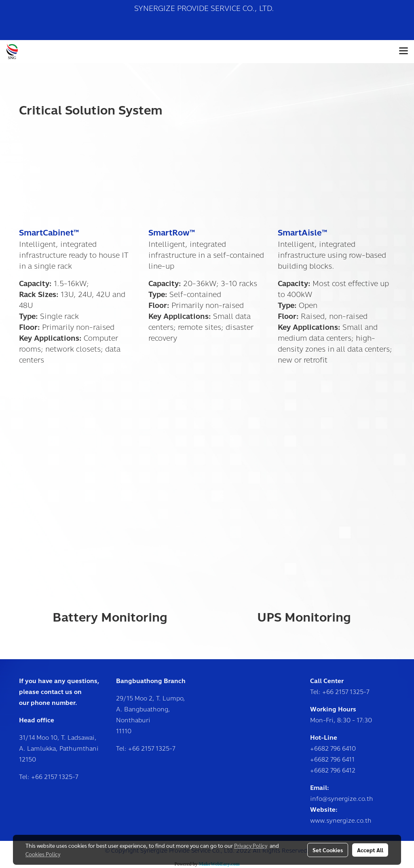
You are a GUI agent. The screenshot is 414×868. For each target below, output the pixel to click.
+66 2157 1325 (52, 777)
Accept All (370, 850)
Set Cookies (328, 850)
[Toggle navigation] (403, 51)
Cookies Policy (43, 854)
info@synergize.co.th (342, 799)
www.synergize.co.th (341, 821)
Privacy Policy (251, 845)
